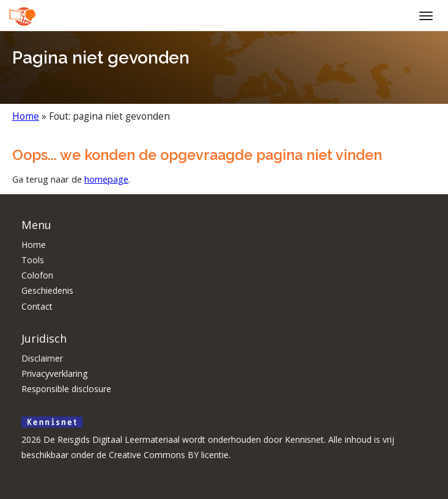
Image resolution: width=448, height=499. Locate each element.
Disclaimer (42, 358)
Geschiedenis (47, 290)
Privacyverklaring (54, 373)
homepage (106, 179)
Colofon (37, 275)
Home (26, 116)
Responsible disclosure (66, 389)
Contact (37, 306)
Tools (33, 260)
